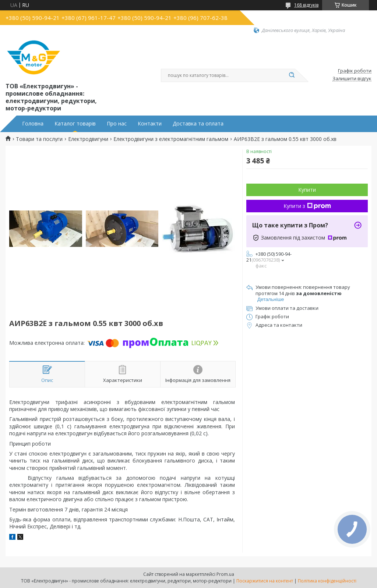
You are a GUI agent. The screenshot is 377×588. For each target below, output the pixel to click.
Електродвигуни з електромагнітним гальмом (171, 139)
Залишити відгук (352, 79)
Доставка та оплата (198, 124)
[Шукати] (292, 75)
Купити (307, 190)
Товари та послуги (39, 139)
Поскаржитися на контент (265, 581)
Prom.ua (225, 574)
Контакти (150, 124)
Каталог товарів (75, 124)
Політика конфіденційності (327, 581)
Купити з (307, 206)
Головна (33, 124)
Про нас (117, 124)
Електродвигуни (88, 139)
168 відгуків (306, 5)
